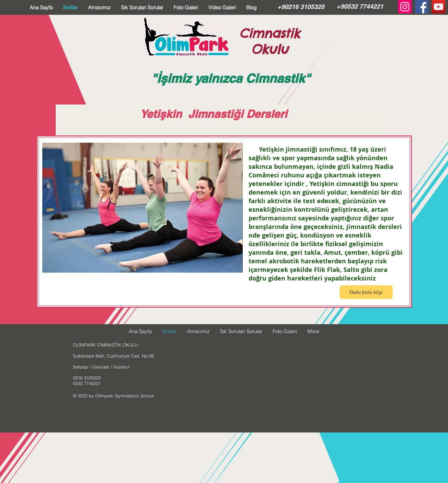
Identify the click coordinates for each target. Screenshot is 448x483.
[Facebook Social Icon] (422, 7)
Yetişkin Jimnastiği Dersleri (214, 114)
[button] (143, 208)
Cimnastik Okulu (270, 41)
